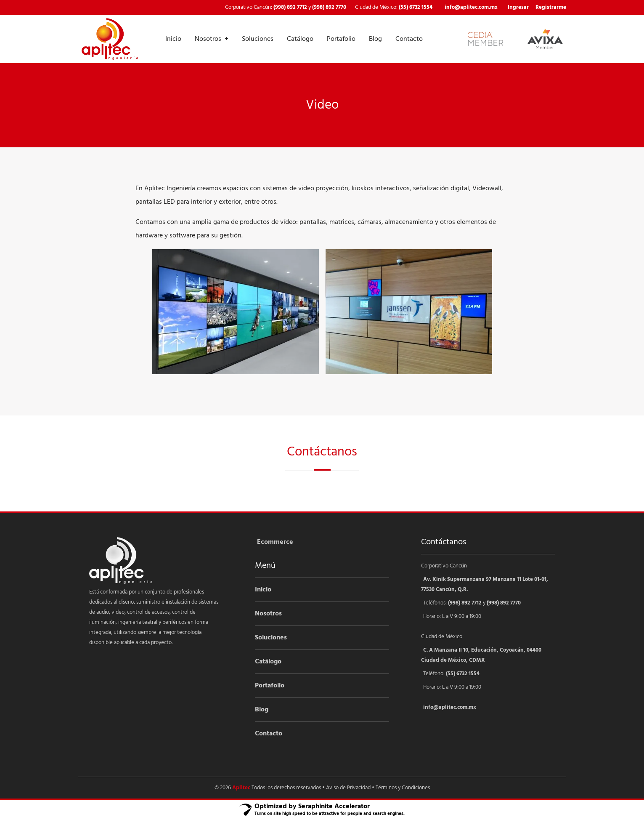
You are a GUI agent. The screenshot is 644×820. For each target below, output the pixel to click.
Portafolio (341, 39)
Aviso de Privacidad (348, 788)
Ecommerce (275, 542)
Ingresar (518, 7)
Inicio (173, 39)
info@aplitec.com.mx (471, 7)
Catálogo (300, 39)
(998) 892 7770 (329, 7)
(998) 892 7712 (290, 7)
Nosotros (208, 39)
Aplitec (241, 788)
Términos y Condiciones (403, 788)
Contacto (409, 39)
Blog (375, 39)
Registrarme (551, 7)
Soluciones (258, 39)
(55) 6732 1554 (416, 7)
